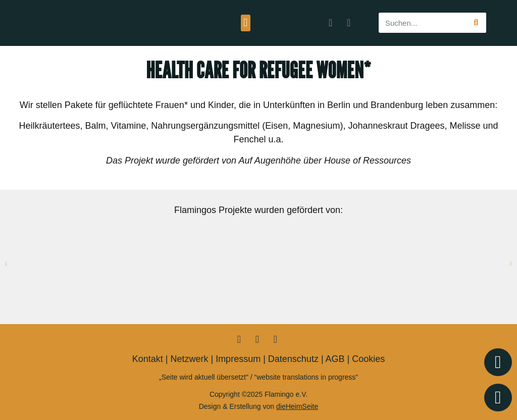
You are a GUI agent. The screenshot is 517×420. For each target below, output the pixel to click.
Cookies (368, 359)
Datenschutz (293, 359)
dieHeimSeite (297, 406)
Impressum (238, 359)
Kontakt (148, 359)
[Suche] (476, 23)
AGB (335, 359)
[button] (246, 23)
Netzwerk (189, 359)
